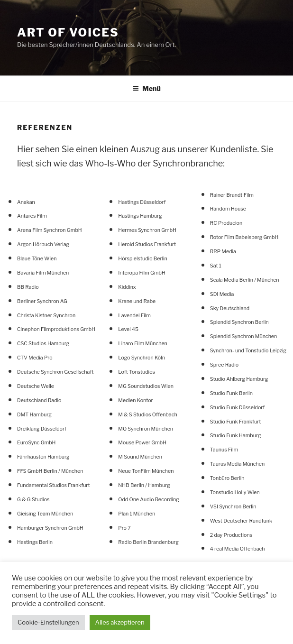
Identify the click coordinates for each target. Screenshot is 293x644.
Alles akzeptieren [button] (120, 622)
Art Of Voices (68, 32)
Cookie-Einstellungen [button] (48, 622)
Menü (146, 88)
